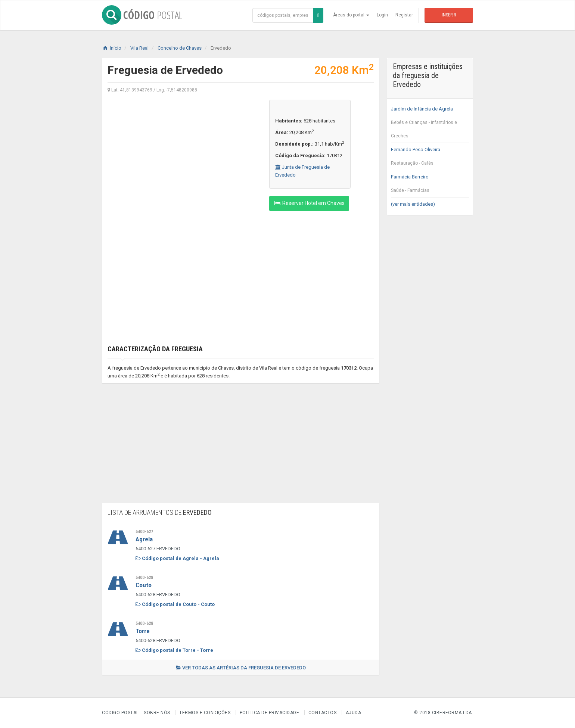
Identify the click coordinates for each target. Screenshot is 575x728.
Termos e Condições (205, 713)
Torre (143, 631)
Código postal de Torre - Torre (174, 650)
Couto (144, 585)
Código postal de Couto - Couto (175, 604)
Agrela (144, 539)
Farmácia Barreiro (430, 186)
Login (382, 15)
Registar (404, 15)
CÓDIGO (142, 15)
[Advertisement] (183, 152)
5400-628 (144, 578)
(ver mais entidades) (413, 204)
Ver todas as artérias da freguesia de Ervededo (241, 668)
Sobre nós (157, 713)
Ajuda (354, 713)
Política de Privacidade (270, 713)
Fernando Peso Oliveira (430, 158)
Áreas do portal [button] (351, 15)
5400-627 (144, 532)
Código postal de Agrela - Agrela (177, 558)
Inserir (449, 15)
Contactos (323, 713)
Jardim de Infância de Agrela (430, 124)
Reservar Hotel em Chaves (309, 203)
